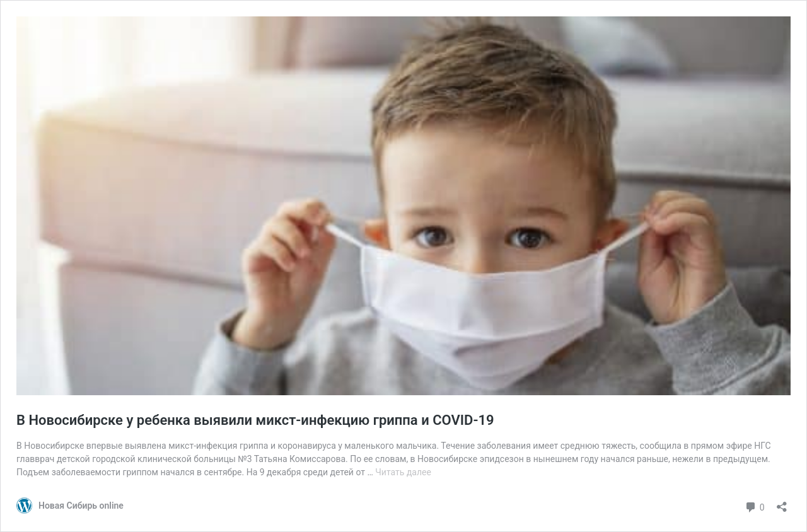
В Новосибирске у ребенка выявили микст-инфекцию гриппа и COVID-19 (255, 420)
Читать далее (403, 472)
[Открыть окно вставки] (782, 503)
